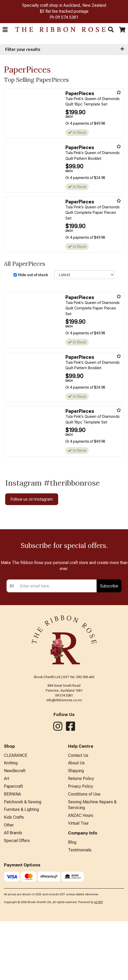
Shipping (76, 829)
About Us (76, 822)
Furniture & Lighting (21, 868)
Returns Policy (81, 837)
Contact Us (78, 814)
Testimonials (80, 909)
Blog (72, 901)
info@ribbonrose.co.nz (64, 759)
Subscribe (109, 645)
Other (9, 884)
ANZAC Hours (81, 874)
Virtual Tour (78, 882)
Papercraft (13, 845)
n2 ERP (99, 961)
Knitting (11, 822)
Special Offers (17, 899)
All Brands (13, 892)
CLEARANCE (16, 814)
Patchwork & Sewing (23, 861)
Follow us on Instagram (32, 499)
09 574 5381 (67, 17)
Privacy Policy (81, 845)
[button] (5, 30)
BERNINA (12, 853)
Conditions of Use (84, 853)
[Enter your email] (57, 645)
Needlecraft (15, 829)
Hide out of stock (33, 275)
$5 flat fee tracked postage (64, 11)
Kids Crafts (14, 876)
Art (6, 837)
